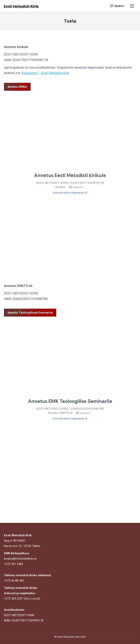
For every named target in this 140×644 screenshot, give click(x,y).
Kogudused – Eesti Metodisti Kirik (45, 73)
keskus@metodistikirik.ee (20, 559)
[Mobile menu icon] (132, 6)
